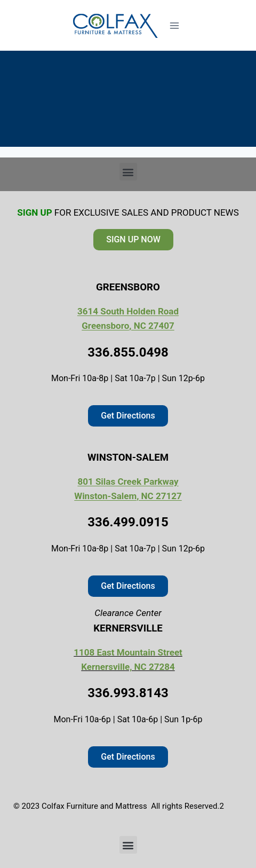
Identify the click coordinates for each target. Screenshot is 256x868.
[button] (128, 172)
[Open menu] (174, 25)
